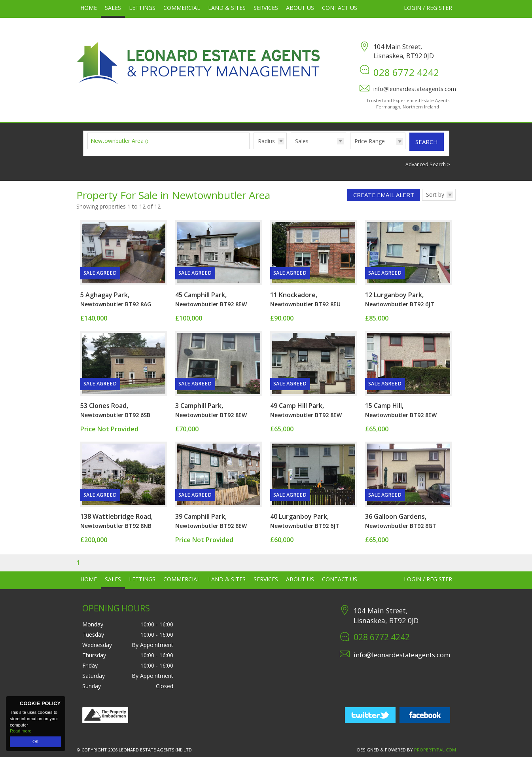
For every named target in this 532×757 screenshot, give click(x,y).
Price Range (370, 141)
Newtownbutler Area (121, 141)
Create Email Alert (384, 195)
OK (36, 742)
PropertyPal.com (435, 750)
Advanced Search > (428, 164)
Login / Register (428, 8)
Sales (302, 141)
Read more (21, 731)
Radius (266, 141)
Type (291, 149)
